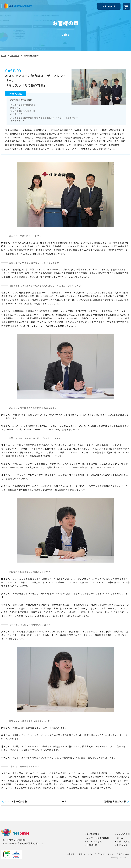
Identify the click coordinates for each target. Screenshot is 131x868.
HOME (4, 56)
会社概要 (71, 854)
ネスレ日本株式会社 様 (16, 802)
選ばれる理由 (93, 834)
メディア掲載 (123, 842)
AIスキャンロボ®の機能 (98, 838)
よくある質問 (123, 834)
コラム (120, 838)
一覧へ (66, 802)
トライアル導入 (94, 842)
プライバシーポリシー (106, 854)
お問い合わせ (109, 6)
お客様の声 (15, 56)
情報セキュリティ (86, 854)
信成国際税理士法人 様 (115, 802)
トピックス (122, 845)
